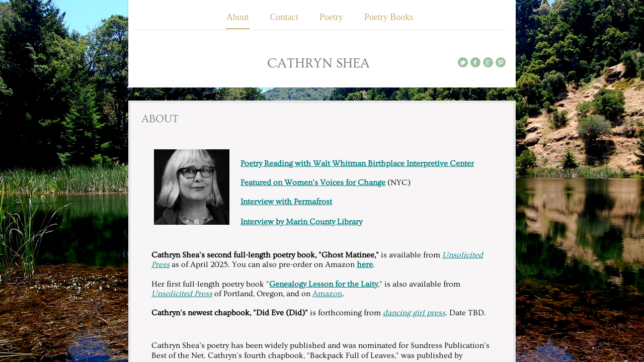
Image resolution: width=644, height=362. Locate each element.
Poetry (331, 17)
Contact (284, 17)
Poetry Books (389, 17)
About (238, 17)
